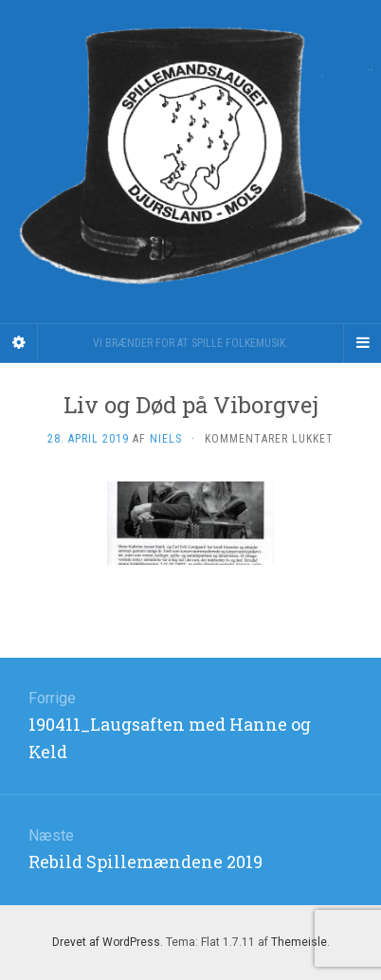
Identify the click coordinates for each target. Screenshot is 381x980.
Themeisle (299, 942)
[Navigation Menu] (362, 343)
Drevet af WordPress (106, 942)
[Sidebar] (19, 343)
